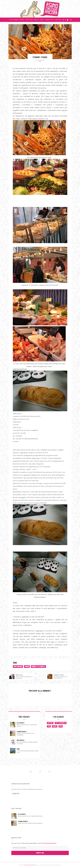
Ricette (22, 20)
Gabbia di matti (59, 675)
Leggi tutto (16, 793)
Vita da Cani (29, 20)
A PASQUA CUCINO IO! (22, 732)
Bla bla (36, 20)
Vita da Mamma (14, 20)
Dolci (40, 61)
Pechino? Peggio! (40, 57)
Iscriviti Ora (40, 853)
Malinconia (19, 675)
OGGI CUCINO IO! (21, 740)
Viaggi (42, 20)
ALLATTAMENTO (21, 723)
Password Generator (56, 865)
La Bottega (58, 20)
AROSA (18, 749)
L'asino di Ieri (49, 20)
